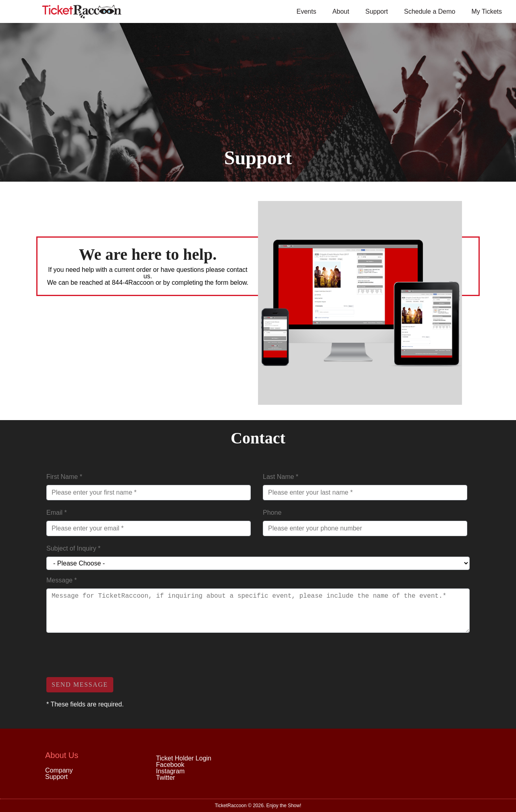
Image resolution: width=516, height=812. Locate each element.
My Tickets (487, 11)
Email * (57, 513)
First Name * (64, 477)
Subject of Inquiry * (73, 548)
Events (306, 11)
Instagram (170, 771)
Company (59, 770)
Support (377, 11)
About (341, 11)
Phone (272, 513)
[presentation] (108, 655)
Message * (62, 580)
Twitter (165, 778)
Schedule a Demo (430, 11)
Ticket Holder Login (184, 758)
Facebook (170, 765)
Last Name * (281, 477)
